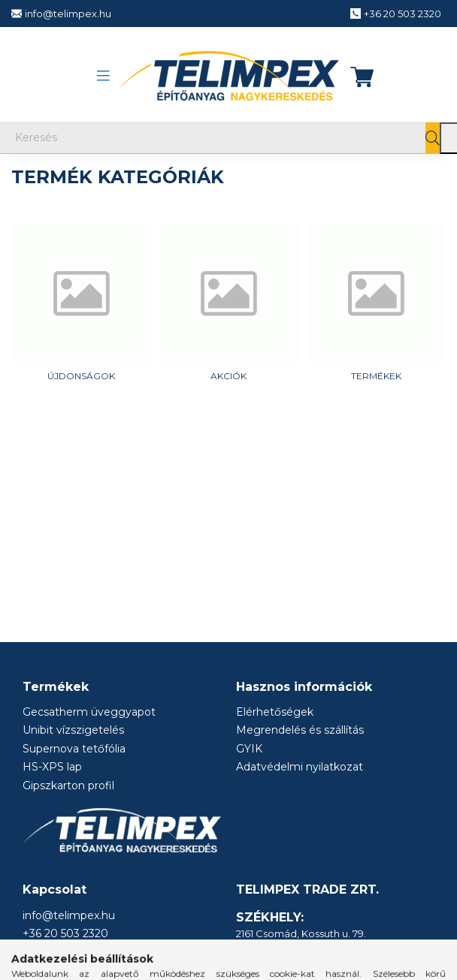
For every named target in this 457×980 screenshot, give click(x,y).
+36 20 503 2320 (65, 934)
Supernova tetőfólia (74, 749)
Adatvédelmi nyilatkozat (300, 767)
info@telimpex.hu (69, 916)
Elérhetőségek (275, 712)
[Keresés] (228, 138)
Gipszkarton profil (68, 786)
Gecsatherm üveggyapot (89, 712)
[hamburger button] (103, 76)
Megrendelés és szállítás (300, 730)
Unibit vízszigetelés (73, 730)
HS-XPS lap (52, 767)
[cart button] (358, 76)
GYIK (249, 749)
